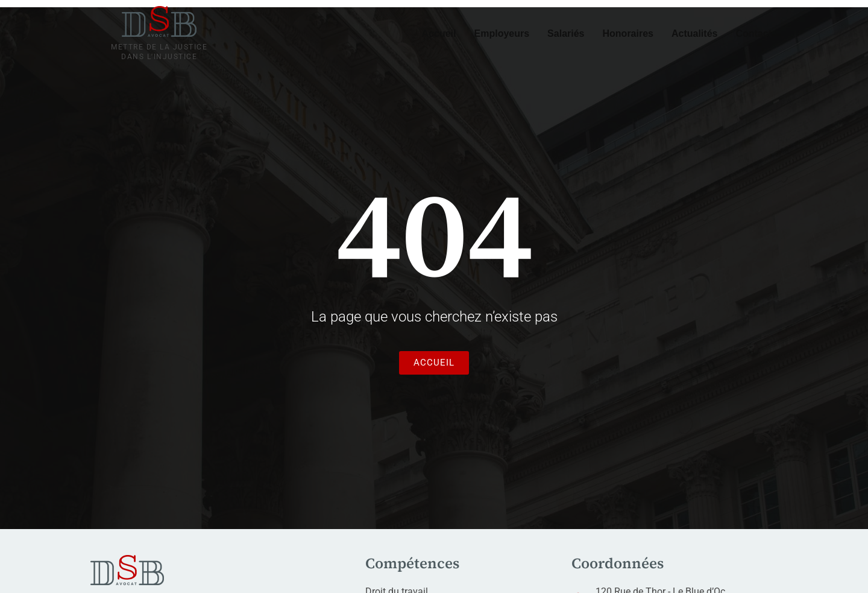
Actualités (694, 33)
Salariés (566, 33)
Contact (753, 33)
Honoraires (628, 33)
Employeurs (502, 33)
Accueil (439, 33)
